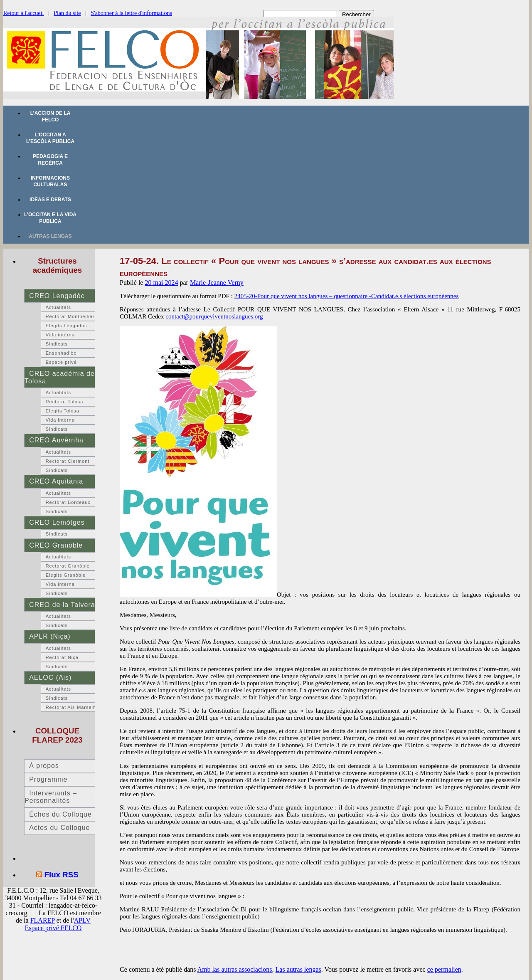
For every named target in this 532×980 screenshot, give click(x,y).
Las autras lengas (298, 969)
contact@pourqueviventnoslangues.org (214, 316)
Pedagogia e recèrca (50, 160)
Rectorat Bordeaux (68, 502)
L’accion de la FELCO (50, 116)
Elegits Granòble (66, 575)
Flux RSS (62, 875)
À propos (44, 766)
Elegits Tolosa (63, 411)
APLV (82, 920)
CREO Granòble (56, 545)
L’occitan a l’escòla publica (50, 138)
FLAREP (43, 920)
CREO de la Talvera (62, 605)
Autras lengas (50, 236)
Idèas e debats (50, 200)
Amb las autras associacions (235, 969)
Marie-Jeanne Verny (217, 283)
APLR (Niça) (50, 636)
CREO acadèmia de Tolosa (60, 377)
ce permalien (444, 969)
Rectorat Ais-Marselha (72, 707)
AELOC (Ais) (50, 678)
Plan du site (67, 13)
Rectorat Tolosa (65, 402)
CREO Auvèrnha (56, 440)
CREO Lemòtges (57, 522)
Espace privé (61, 362)
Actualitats (58, 307)
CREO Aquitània (56, 481)
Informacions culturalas (50, 181)
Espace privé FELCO (53, 928)
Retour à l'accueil (23, 13)
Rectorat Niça (62, 657)
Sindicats (57, 344)
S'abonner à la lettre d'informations (131, 13)
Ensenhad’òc (61, 353)
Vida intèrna (60, 335)
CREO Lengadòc (57, 296)
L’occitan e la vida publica (50, 218)
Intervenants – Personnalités (51, 797)
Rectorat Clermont (68, 461)
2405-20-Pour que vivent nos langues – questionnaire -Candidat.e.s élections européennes (347, 296)
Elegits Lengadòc (66, 326)
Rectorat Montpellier (70, 316)
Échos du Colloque (60, 814)
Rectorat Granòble (68, 566)
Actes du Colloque (59, 828)
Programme (48, 779)
